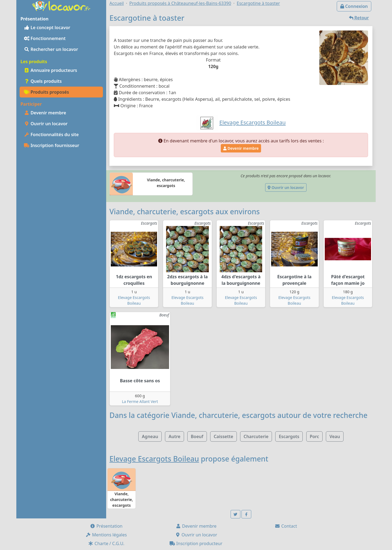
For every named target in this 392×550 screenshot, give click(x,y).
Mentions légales (106, 535)
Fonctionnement (45, 38)
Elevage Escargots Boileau (154, 459)
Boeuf (197, 436)
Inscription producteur (196, 543)
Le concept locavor (47, 28)
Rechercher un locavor (51, 49)
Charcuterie (256, 436)
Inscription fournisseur (52, 145)
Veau (335, 436)
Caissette (223, 436)
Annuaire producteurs (50, 70)
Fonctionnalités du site (51, 135)
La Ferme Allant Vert (140, 401)
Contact (286, 526)
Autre (174, 436)
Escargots (289, 436)
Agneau (150, 436)
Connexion (354, 6)
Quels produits (43, 81)
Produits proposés (46, 92)
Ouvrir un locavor (46, 124)
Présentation (106, 526)
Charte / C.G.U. (106, 543)
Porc (314, 436)
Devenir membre (45, 113)
